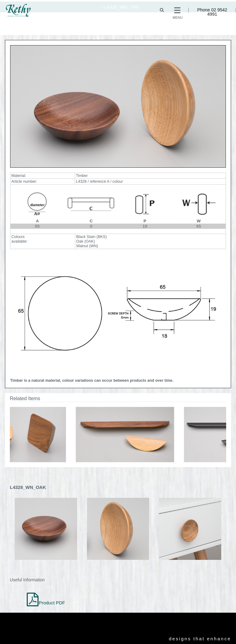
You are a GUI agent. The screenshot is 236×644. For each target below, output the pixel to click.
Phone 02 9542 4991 (212, 12)
